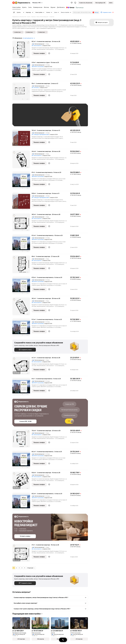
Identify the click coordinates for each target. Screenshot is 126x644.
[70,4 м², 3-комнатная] (22, 439)
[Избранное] (72, 3)
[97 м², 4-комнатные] (22, 181)
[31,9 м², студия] (22, 71)
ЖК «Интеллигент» (37, 46)
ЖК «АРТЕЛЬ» (35, 88)
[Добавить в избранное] (49, 53)
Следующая (31, 568)
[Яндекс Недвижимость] (23, 3)
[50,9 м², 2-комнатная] (22, 202)
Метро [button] (97, 12)
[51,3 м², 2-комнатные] (22, 328)
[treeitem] (17, 7)
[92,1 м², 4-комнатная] (22, 50)
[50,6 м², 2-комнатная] (22, 481)
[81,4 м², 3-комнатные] (22, 244)
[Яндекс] (14, 3)
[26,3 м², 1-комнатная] (22, 307)
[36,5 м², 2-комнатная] (22, 223)
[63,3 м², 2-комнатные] (22, 502)
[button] (75, 3)
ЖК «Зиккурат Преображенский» (40, 134)
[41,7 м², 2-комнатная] (22, 366)
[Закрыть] (113, 12)
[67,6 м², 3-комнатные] (22, 286)
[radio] (14, 568)
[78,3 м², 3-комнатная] (22, 139)
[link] (111, 3)
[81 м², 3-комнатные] (22, 387)
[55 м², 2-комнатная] (22, 92)
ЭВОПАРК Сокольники (38, 67)
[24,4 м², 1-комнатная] (22, 160)
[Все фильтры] (14, 12)
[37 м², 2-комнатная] (22, 554)
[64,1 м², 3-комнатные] (22, 460)
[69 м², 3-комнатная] (22, 265)
